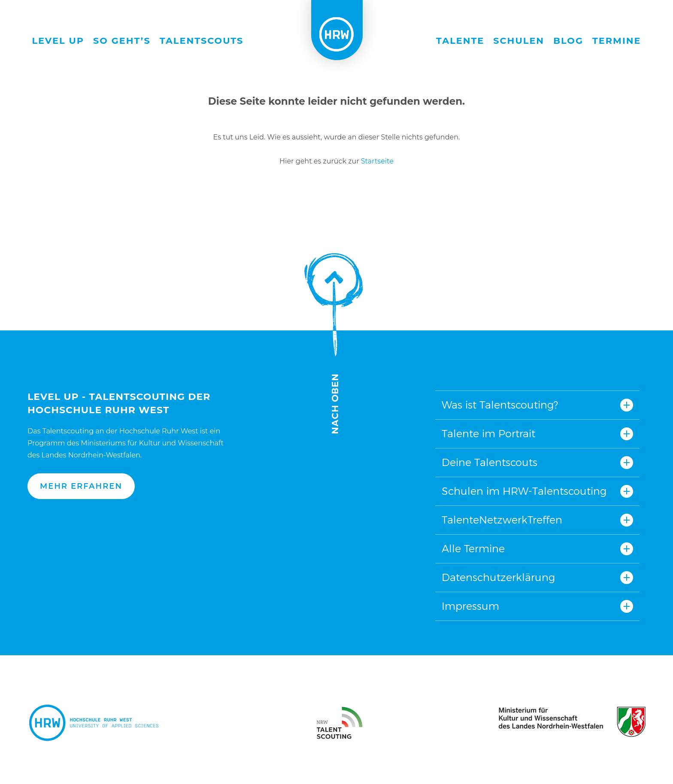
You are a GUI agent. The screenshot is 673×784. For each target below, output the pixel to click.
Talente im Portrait (488, 434)
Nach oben (333, 344)
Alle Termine (473, 549)
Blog (568, 41)
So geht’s (122, 41)
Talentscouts (202, 41)
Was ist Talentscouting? (500, 405)
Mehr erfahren (81, 486)
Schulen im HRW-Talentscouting (524, 491)
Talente (460, 41)
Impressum (470, 606)
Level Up (58, 41)
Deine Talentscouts (490, 462)
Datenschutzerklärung (498, 577)
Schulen (519, 41)
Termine (617, 41)
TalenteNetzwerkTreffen (502, 520)
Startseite (377, 161)
